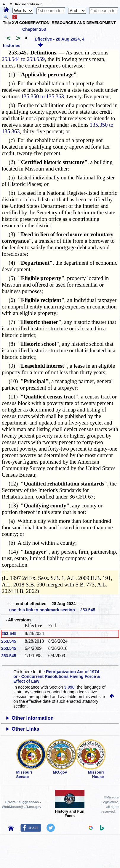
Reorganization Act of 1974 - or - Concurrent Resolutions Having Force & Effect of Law (57, 676)
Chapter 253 (34, 29)
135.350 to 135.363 (43, 96)
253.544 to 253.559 (23, 59)
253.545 (9, 634)
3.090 (69, 687)
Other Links (25, 729)
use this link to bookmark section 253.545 (52, 610)
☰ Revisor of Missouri (25, 4)
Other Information (33, 718)
